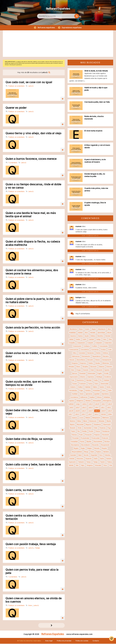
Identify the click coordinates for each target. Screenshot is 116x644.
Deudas (98, 364)
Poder (81, 435)
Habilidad (88, 387)
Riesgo (86, 452)
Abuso (81, 329)
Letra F (78, 408)
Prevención (106, 435)
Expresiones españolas (72, 28)
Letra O (84, 411)
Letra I (97, 408)
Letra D (110, 404)
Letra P (90, 411)
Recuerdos (95, 445)
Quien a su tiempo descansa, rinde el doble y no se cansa (33, 186)
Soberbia (108, 455)
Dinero (78, 367)
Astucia (109, 333)
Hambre (102, 387)
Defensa (105, 353)
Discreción (94, 367)
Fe (101, 381)
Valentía (71, 466)
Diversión (109, 367)
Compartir (90, 343)
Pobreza (74, 435)
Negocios (89, 425)
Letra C (104, 404)
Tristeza (109, 462)
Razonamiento (98, 442)
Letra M (71, 411)
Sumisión (109, 459)
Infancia (99, 398)
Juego (78, 404)
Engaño (100, 374)
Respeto (104, 449)
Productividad (85, 438)
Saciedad (73, 455)
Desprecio (83, 364)
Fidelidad (106, 381)
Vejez (83, 466)
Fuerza (90, 384)
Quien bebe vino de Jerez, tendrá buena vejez (31, 412)
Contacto (96, 641)
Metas (79, 421)
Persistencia (106, 432)
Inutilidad (71, 404)
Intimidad (88, 401)
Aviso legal (49, 641)
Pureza (82, 442)
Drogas (79, 370)
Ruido (92, 452)
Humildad (75, 394)
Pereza (98, 432)
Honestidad (96, 391)
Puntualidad (74, 442)
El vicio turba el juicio (93, 131)
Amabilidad (72, 333)
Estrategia (99, 377)
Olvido (80, 428)
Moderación (93, 421)
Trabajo (37, 548)
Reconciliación (86, 445)
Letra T (71, 415)
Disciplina (85, 367)
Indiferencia (84, 398)
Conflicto (95, 346)
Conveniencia (85, 350)
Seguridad (94, 455)
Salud (80, 455)
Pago (109, 428)
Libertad (103, 415)
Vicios (105, 466)
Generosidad (105, 384)
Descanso (106, 357)
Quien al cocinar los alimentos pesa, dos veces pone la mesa (32, 272)
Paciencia (103, 428)
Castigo (98, 340)
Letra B (97, 404)
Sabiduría (106, 452)
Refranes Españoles (58, 8)
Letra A (91, 404)
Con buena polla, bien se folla (97, 102)
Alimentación (102, 329)
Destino (91, 364)
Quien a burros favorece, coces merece (31, 159)
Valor (77, 466)
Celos (105, 340)
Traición (102, 462)
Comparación (81, 343)
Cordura (103, 350)
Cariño (84, 340)
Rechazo (107, 442)
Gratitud (80, 387)
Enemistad (83, 374)
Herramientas (73, 391)
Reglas (83, 449)
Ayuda (87, 336)
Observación (107, 425)
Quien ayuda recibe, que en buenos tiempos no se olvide (28, 384)
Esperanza (91, 377)
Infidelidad (107, 398)
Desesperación (107, 360)
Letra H (91, 408)
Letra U (77, 415)
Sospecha (89, 459)
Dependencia (96, 357)
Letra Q (31, 86)
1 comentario (13, 163)
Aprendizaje (101, 333)
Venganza (90, 466)
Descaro (72, 360)
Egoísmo (107, 370)
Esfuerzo (83, 377)
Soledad (72, 459)
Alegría (94, 329)
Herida (108, 387)
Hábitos (95, 387)
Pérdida (84, 432)
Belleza (93, 336)
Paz (79, 432)
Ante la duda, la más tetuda (96, 71)
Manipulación (96, 418)
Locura (81, 418)
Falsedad (89, 381)
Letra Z (97, 415)
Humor (82, 394)
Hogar (81, 391)
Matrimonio (106, 418)
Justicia (84, 404)
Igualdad (97, 394)
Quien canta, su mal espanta (24, 490)
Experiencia (80, 381)
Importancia (105, 394)
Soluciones (80, 459)
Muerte (109, 421)
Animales (93, 333)
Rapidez (89, 442)
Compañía (72, 343)
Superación (72, 462)
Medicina (72, 421)
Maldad (88, 418)
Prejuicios (97, 435)
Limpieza (74, 418)
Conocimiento (104, 346)
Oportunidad (88, 428)
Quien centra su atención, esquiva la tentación (29, 518)
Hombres (88, 391)
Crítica (75, 353)
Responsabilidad (77, 452)
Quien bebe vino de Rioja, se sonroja (29, 439)
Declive (98, 353)
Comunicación (77, 346)
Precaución (88, 435)
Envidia (106, 374)
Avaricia (80, 336)
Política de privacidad (64, 641)
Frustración (83, 384)
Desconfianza (81, 360)
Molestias (102, 421)
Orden (96, 428)
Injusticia (72, 401)
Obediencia (97, 425)
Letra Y (90, 415)
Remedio (97, 449)
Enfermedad (91, 374)
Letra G (84, 408)
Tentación (81, 462)
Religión (90, 449)
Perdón (91, 432)
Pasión (73, 432)
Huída (110, 391)
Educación (99, 370)
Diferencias (106, 364)
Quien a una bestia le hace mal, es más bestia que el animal (31, 215)
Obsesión (73, 428)
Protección (105, 438)
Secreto (86, 455)
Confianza (87, 346)
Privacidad (75, 438)
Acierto (87, 329)
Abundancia (73, 329)
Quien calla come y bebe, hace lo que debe (33, 465)
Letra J (103, 408)
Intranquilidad (97, 401)
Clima (110, 340)
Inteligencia (80, 401)
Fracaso (75, 384)
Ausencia (73, 336)
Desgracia (75, 364)
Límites (110, 415)
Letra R (104, 411)
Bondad (108, 336)
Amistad (80, 333)
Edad (92, 370)
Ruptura (99, 452)
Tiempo (89, 462)
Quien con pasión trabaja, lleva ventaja (31, 544)
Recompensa (75, 445)
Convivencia (95, 350)
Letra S (110, 411)
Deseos (98, 360)
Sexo (101, 455)
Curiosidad (82, 353)
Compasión (99, 343)
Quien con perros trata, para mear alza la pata (32, 572)
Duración (86, 370)
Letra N (77, 411)
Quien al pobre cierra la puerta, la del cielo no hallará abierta (33, 301)
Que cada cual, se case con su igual (29, 83)
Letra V (84, 415)
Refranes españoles (46, 28)
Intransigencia (107, 401)
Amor (30, 606)
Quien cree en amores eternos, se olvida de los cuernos (34, 600)
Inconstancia (74, 398)
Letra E (71, 408)
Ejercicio (75, 374)
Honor (104, 391)
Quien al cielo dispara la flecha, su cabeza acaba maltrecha (33, 244)
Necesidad (80, 425)
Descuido (90, 360)
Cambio (78, 340)
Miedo (85, 421)
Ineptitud (92, 398)
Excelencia (108, 377)
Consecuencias (74, 350)
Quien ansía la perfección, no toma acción (33, 328)
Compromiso (108, 343)
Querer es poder (16, 108)
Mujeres (72, 425)
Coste (110, 350)
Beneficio (100, 336)
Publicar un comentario (17, 86)
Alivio (109, 329)
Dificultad (71, 367)
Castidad (91, 340)
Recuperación (105, 445)
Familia (96, 381)
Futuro (96, 384)
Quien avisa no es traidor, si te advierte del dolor (33, 355)
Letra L (109, 408)
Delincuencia (76, 357)
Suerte (102, 459)
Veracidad (98, 466)
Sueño (96, 459)
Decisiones (91, 353)
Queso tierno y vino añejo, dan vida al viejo (33, 134)
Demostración (86, 357)
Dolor (73, 370)
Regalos (76, 449)
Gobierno (73, 387)
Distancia (102, 367)
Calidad (71, 340)
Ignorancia (89, 394)
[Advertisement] (58, 44)
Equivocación (74, 377)
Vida (111, 466)
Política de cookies (82, 641)
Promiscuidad (96, 438)
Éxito (73, 381)
